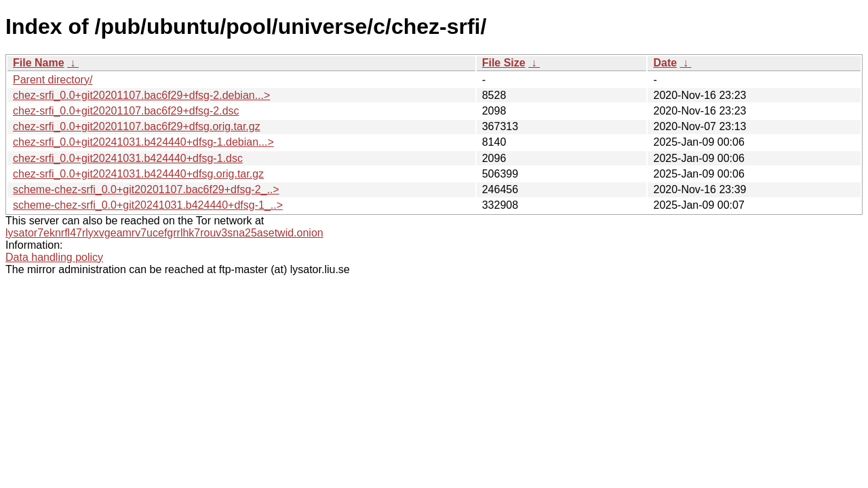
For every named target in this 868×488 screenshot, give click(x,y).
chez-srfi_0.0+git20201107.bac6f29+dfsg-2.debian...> (141, 95)
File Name (39, 63)
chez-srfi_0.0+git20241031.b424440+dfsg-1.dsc (128, 158)
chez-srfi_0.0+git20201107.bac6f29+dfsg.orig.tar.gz (137, 126)
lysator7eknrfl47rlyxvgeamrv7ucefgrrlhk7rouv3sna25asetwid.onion (164, 233)
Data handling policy (54, 257)
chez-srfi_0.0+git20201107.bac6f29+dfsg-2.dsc (126, 111)
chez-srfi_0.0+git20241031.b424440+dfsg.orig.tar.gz (138, 174)
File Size (504, 63)
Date (665, 63)
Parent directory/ (53, 80)
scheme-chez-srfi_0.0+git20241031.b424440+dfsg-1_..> (148, 205)
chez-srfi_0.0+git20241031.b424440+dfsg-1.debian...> (143, 142)
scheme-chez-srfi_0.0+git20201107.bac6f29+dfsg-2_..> (146, 189)
